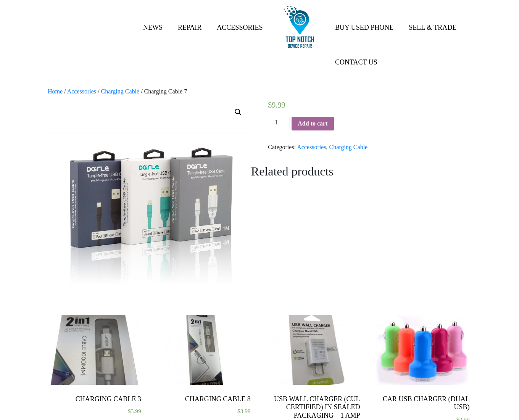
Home (55, 91)
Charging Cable (120, 91)
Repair (190, 27)
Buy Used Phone (364, 27)
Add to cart (313, 123)
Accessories (240, 27)
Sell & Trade (433, 27)
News (153, 27)
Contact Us (356, 62)
